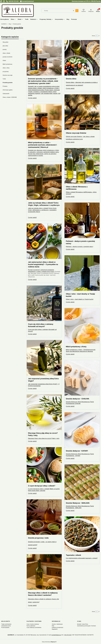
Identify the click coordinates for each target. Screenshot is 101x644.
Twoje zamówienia (6, 624)
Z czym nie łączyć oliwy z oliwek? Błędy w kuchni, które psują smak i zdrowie (44, 490)
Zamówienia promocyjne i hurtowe (86, 626)
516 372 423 (68, 635)
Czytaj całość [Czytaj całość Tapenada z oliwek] (70, 561)
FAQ (53, 626)
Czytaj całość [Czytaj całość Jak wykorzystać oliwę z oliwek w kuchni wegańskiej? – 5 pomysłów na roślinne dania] (32, 280)
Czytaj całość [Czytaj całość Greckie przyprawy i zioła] (32, 548)
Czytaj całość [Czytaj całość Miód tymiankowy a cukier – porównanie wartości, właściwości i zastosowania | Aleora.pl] (32, 158)
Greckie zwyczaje (8, 75)
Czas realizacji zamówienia (34, 627)
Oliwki (4, 60)
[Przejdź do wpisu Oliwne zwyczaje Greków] (82, 112)
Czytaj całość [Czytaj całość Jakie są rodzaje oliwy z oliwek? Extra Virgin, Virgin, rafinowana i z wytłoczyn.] (32, 217)
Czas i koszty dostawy (33, 624)
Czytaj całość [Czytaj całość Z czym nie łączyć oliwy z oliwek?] (32, 493)
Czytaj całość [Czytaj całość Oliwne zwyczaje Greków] (70, 142)
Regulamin (55, 629)
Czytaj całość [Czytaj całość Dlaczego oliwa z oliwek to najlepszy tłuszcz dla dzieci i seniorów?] (32, 605)
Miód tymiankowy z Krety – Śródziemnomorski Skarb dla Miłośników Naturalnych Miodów (81, 350)
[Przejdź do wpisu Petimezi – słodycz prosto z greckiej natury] (82, 220)
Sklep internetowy (49, 642)
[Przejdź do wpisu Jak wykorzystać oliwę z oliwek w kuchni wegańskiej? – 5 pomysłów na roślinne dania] (44, 241)
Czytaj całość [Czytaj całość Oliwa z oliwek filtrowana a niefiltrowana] (70, 197)
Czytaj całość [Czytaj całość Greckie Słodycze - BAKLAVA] (70, 511)
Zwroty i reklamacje (57, 624)
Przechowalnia (5, 627)
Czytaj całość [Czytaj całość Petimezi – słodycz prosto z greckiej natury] (70, 249)
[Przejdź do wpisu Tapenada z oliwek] (82, 534)
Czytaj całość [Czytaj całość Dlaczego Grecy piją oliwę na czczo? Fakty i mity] (32, 441)
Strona (93, 36)
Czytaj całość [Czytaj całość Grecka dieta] (70, 88)
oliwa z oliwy (6, 68)
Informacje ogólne (8, 90)
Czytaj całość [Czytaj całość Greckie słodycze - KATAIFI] (70, 458)
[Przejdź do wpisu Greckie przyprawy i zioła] (44, 517)
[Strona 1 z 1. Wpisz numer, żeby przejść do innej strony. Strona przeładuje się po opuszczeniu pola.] (97, 36)
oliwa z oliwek (6, 53)
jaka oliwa (5, 46)
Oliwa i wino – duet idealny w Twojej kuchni (80, 299)
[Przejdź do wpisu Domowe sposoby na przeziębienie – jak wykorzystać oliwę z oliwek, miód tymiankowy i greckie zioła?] (44, 58)
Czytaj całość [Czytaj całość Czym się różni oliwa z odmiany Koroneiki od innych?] (32, 334)
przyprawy (6, 71)
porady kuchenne (7, 57)
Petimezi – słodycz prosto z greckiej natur (79, 247)
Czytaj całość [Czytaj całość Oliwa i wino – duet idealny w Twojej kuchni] (70, 302)
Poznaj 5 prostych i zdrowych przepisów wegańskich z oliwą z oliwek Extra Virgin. (41, 271)
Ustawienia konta (6, 626)
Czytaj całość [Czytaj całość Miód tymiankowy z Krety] (70, 354)
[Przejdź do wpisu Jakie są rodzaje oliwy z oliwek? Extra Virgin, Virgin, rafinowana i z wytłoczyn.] (44, 182)
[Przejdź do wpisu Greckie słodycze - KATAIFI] (82, 430)
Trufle (4, 79)
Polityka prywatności (58, 627)
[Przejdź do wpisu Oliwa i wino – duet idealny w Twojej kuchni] (82, 273)
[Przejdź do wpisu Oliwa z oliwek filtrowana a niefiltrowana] (82, 166)
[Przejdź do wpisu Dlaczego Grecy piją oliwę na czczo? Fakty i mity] (44, 412)
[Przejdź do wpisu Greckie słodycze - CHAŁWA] (82, 378)
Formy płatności (31, 626)
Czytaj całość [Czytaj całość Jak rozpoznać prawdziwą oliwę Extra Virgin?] (32, 388)
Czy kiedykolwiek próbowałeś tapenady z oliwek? (82, 558)
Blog (10, 24)
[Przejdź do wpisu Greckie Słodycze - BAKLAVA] (82, 482)
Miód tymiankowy (7, 64)
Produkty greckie (8, 82)
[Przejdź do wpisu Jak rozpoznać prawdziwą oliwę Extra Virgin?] (44, 358)
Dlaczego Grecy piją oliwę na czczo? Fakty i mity (44, 438)
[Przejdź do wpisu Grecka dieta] (82, 58)
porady (5, 49)
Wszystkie (5, 42)
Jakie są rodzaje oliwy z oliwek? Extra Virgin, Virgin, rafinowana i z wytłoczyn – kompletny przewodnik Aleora (42, 210)
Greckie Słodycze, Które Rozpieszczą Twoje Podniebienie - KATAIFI (80, 455)
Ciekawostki (6, 94)
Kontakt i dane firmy (83, 624)
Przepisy (5, 86)
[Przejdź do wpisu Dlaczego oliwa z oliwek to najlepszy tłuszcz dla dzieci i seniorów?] (44, 572)
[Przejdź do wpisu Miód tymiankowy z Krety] (82, 326)
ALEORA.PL (4, 24)
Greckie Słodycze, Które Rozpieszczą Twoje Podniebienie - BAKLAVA (80, 507)
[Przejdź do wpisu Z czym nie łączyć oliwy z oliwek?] (44, 465)
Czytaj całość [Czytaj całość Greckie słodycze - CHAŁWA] (70, 406)
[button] (77, 11)
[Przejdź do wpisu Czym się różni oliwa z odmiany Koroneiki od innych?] (44, 303)
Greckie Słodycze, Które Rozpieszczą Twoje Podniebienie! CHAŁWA (80, 403)
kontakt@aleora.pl (56, 635)
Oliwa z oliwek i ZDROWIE (10, 97)
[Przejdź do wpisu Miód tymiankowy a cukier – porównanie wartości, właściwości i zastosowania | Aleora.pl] (44, 122)
